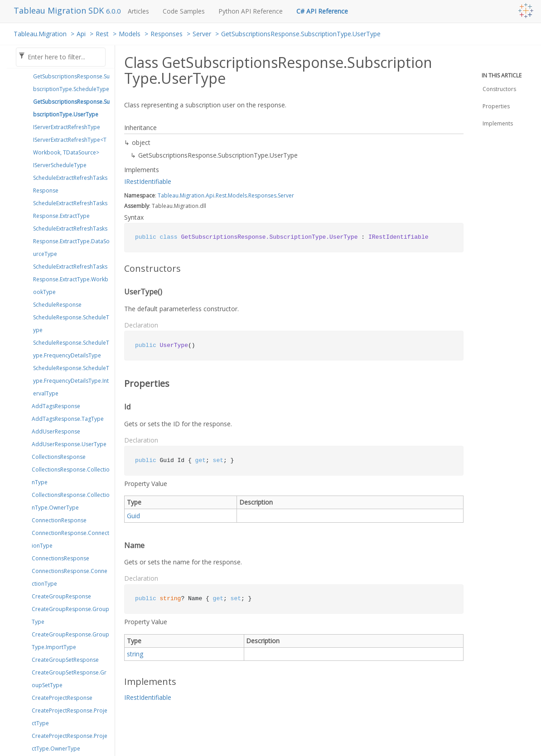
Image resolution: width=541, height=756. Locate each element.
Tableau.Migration (40, 34)
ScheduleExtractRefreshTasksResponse (70, 184)
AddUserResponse (56, 431)
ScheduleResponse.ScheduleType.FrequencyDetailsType (71, 349)
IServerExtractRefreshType (67, 127)
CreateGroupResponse (61, 596)
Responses (167, 34)
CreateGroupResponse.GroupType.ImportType (70, 641)
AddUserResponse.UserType (69, 444)
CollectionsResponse (59, 457)
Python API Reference (251, 11)
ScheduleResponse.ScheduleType (71, 324)
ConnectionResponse (59, 520)
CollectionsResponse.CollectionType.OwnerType (71, 501)
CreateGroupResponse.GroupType (70, 615)
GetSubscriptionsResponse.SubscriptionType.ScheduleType (71, 83)
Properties (496, 106)
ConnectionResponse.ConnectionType (70, 539)
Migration (192, 195)
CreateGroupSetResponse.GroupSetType (69, 679)
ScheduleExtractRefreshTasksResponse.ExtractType (70, 209)
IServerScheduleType (60, 165)
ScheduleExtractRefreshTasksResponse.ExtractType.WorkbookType (71, 279)
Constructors (499, 89)
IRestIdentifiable (148, 181)
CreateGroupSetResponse (65, 660)
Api (81, 34)
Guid (133, 516)
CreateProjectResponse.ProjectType (70, 717)
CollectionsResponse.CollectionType (71, 476)
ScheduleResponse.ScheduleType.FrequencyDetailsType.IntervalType (71, 381)
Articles (138, 11)
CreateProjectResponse (62, 698)
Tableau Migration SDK (60, 10)
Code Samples (184, 11)
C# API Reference (322, 11)
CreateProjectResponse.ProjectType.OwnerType (70, 742)
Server (202, 34)
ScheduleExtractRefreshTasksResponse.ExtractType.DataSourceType (71, 241)
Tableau (168, 195)
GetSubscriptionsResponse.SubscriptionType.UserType (301, 34)
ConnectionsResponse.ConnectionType (70, 577)
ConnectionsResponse (60, 558)
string (135, 654)
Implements (498, 123)
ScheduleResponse (57, 305)
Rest (102, 34)
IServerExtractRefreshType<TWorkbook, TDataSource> (70, 146)
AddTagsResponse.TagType (68, 419)
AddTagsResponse (56, 406)
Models (130, 34)
